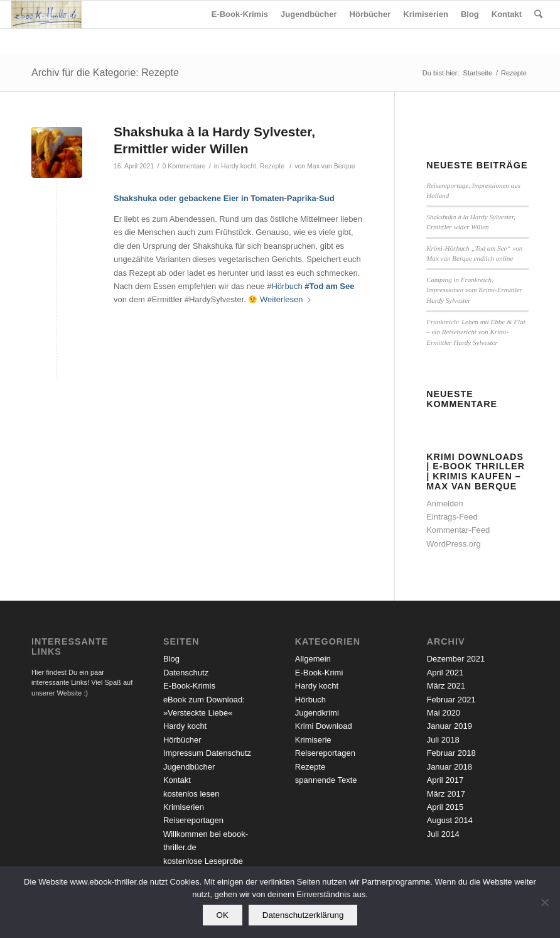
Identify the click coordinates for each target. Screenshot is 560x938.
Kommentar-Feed (458, 530)
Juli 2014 (443, 834)
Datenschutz (186, 673)
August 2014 (450, 820)
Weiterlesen (288, 299)
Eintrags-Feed (452, 517)
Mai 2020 (444, 713)
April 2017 (445, 780)
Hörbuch (287, 286)
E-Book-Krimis (189, 686)
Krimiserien (184, 807)
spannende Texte (326, 780)
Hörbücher (182, 740)
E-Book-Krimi (319, 673)
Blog (171, 659)
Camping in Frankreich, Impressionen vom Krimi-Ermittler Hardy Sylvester (474, 290)
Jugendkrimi (317, 713)
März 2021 (446, 686)
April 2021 (445, 673)
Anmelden (445, 504)
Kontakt (177, 780)
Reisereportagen (193, 820)
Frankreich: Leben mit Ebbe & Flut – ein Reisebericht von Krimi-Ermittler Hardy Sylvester (476, 332)
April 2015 (445, 807)
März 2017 (446, 794)
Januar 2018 (450, 767)
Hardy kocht (239, 166)
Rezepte (272, 166)
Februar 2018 (451, 753)
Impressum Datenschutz (207, 753)
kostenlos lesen (191, 794)
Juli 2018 (443, 740)
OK (223, 915)
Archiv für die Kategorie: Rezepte (105, 73)
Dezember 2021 (456, 659)
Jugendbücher (189, 767)
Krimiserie (313, 740)
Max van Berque (331, 166)
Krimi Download (324, 726)
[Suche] (538, 14)
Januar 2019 (450, 726)
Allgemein (313, 659)
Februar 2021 (451, 700)
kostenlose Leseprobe (203, 861)
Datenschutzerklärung (303, 915)
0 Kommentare (184, 166)
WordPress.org (453, 544)
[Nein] (544, 902)
